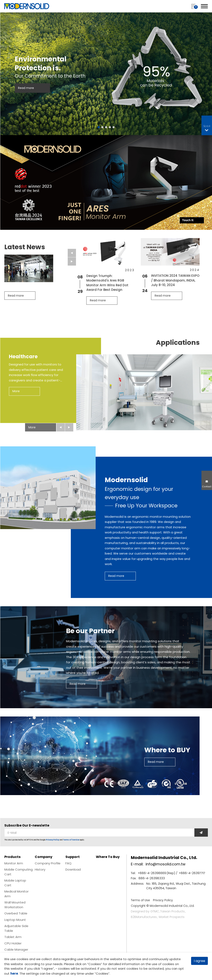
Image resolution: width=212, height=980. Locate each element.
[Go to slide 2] (102, 127)
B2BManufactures (144, 917)
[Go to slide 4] (110, 127)
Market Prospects (172, 917)
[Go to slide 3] (106, 127)
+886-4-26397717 (192, 873)
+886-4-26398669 (152, 873)
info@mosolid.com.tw (166, 864)
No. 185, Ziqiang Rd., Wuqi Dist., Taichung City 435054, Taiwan (176, 886)
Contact (207, 486)
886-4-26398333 (152, 878)
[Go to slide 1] (99, 127)
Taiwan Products (172, 911)
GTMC (155, 911)
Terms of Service (71, 840)
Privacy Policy (53, 840)
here (14, 973)
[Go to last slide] (72, 253)
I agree (199, 961)
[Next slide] (72, 261)
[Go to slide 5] (114, 127)
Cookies (95, 964)
